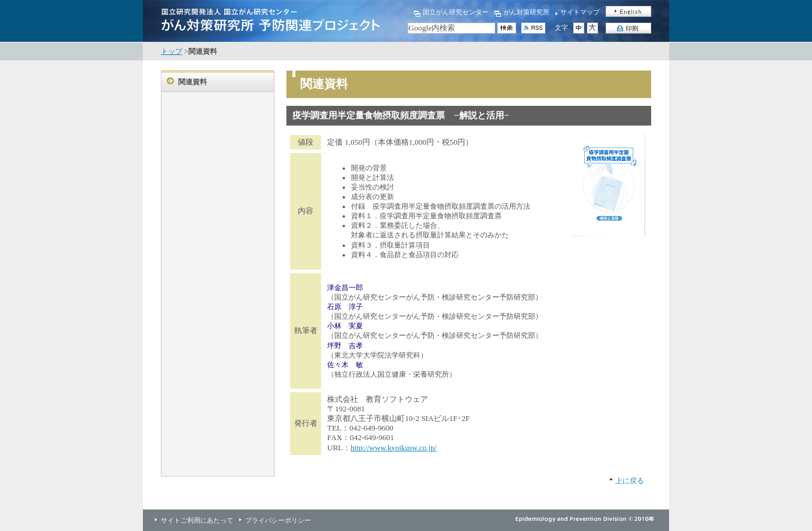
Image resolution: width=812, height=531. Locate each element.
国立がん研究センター (456, 12)
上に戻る (630, 481)
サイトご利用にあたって (197, 520)
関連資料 (193, 82)
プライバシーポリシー (278, 520)
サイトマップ (580, 12)
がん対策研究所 (526, 12)
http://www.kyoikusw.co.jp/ (393, 448)
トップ (172, 51)
